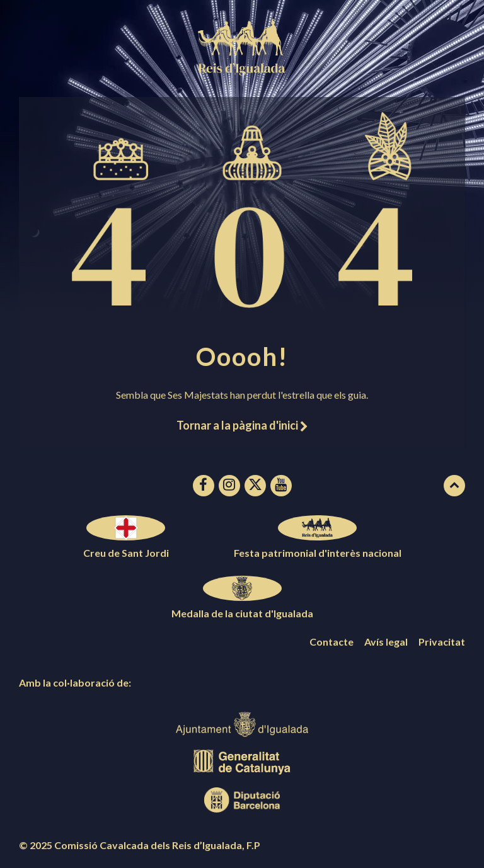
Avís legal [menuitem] (386, 642)
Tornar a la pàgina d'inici (242, 425)
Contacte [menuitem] (331, 642)
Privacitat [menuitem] (442, 642)
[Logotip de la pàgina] (242, 71)
